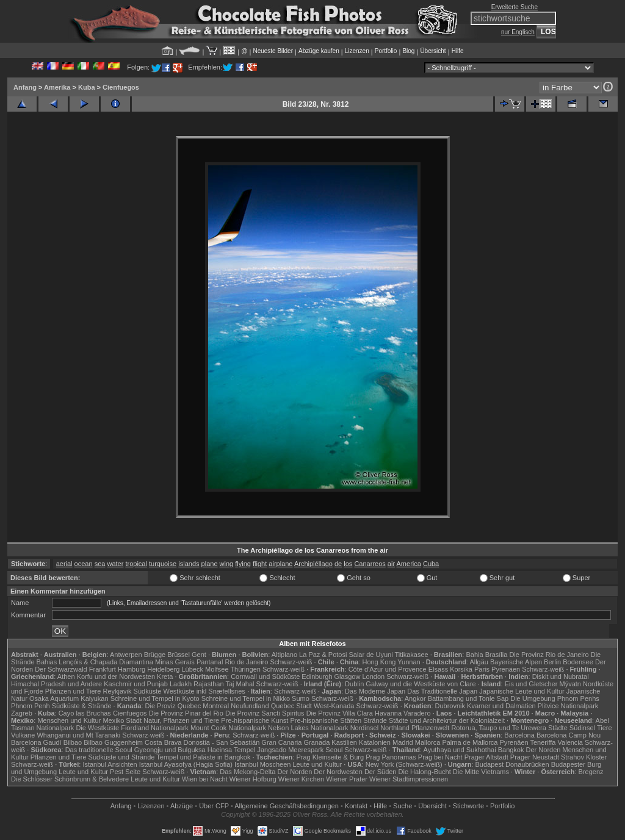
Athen (66, 677)
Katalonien (375, 742)
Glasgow (348, 677)
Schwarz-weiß (291, 662)
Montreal (216, 706)
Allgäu (479, 662)
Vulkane (23, 735)
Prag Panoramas (391, 757)
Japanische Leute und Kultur (522, 691)
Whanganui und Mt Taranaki (78, 735)
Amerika (57, 87)
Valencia (570, 742)
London (373, 677)
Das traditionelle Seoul (99, 750)
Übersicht (433, 51)
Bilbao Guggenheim (113, 742)
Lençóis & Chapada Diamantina (106, 662)
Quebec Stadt (291, 706)
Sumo (301, 698)
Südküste (148, 691)
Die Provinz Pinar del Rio (186, 713)
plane (210, 564)
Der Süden (381, 772)
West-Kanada (334, 706)
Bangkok (511, 750)
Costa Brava (163, 742)
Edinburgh (317, 677)
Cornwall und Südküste (265, 677)
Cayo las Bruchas (85, 713)
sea (100, 564)
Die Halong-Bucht (425, 772)
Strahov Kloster (584, 757)
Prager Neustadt (535, 757)
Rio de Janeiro (246, 662)
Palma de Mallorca (470, 742)
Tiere (605, 728)
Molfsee (217, 669)
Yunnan (409, 662)
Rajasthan (209, 684)
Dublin (354, 684)
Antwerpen (126, 655)
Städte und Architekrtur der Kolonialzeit (447, 720)
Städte (558, 728)
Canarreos (370, 564)
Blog (408, 51)
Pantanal (210, 662)
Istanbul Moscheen (262, 764)
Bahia (474, 655)
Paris (482, 669)
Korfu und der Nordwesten (116, 677)
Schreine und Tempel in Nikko (246, 698)
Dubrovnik (450, 706)
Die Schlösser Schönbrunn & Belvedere (70, 779)
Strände (375, 720)
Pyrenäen (506, 669)
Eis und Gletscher (531, 684)
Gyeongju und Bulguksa (170, 750)
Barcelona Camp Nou (569, 735)
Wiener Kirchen (301, 779)
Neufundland (250, 706)
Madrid (403, 742)
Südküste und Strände (122, 757)
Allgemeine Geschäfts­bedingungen (287, 806)
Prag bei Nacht (440, 757)
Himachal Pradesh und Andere (56, 684)
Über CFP (214, 806)
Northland (395, 728)
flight (260, 564)
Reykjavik (117, 691)
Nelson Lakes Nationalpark (308, 728)
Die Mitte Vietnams (481, 772)
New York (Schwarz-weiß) (404, 764)
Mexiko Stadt (122, 720)
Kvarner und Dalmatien (501, 706)
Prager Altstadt (486, 757)
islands (189, 564)
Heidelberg (163, 669)
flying (243, 564)
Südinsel (582, 728)
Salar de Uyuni (370, 655)
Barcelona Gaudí (36, 742)
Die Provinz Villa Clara (340, 713)
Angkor (415, 698)
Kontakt (356, 806)
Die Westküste (97, 728)
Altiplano (284, 655)
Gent (199, 655)
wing (227, 564)
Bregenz (591, 772)
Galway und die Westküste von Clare (421, 684)
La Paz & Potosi (323, 655)
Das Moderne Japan (375, 691)
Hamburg (132, 669)
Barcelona (519, 735)
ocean (84, 564)
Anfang (25, 87)
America (409, 564)
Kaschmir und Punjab (136, 684)
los (348, 564)
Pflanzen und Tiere (73, 691)
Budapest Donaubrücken (512, 764)
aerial (64, 564)
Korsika (461, 669)
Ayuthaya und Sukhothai (460, 750)
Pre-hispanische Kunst (255, 720)
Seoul (334, 750)
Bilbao (73, 742)
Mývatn (570, 684)
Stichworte (468, 806)
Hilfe (458, 51)
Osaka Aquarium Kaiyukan (69, 698)
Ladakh (181, 684)
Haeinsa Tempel (232, 750)
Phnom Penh (31, 706)
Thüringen (245, 669)
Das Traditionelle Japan (442, 691)
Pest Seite (125, 772)
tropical (136, 564)
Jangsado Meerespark (290, 750)
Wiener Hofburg (253, 779)
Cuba (431, 564)
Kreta (165, 677)
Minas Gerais (175, 662)
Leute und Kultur (318, 764)
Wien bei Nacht (205, 779)
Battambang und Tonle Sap (468, 698)
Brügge (155, 655)
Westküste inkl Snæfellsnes (204, 691)
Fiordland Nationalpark (155, 728)
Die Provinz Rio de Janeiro (549, 655)
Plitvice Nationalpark (568, 706)
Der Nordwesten (338, 772)
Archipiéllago (313, 564)
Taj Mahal (240, 684)
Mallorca (428, 742)
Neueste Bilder (273, 51)
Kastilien (344, 742)
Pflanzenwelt (430, 728)
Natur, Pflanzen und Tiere (181, 720)
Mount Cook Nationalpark (228, 728)
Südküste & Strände (82, 706)
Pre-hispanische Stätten (326, 720)
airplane (280, 564)
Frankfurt (103, 669)
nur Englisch (518, 32)
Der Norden (544, 750)
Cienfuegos (121, 87)
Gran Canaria (281, 742)
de (338, 564)
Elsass (438, 669)
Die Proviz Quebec (173, 706)
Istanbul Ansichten (110, 764)
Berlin (552, 662)
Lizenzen (357, 51)
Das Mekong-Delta (247, 772)
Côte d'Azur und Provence (388, 669)
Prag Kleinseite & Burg (330, 757)
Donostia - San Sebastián (222, 742)
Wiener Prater (347, 779)
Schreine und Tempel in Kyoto (155, 698)
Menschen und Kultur (69, 720)
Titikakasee (411, 655)
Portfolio (386, 51)
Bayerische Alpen (516, 662)
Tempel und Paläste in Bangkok (203, 757)
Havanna (388, 713)
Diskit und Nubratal (561, 677)
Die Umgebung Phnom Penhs (555, 698)
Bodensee (578, 662)
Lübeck (192, 669)
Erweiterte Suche (515, 7)
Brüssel (179, 655)
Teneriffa (543, 742)
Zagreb (22, 713)
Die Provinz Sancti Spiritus (265, 713)
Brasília (497, 655)
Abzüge (182, 806)
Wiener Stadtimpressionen (409, 779)
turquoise (163, 564)
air (391, 564)
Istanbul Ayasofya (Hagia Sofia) (186, 764)
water (115, 564)
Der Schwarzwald (61, 669)
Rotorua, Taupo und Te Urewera (499, 728)
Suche (403, 806)
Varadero (417, 713)
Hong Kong (379, 662)
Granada (316, 742)
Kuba (87, 87)
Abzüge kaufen (319, 51)
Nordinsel (364, 728)
